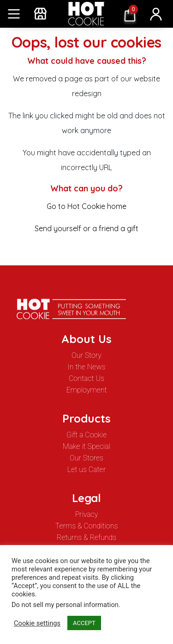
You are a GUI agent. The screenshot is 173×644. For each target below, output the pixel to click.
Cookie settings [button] (37, 623)
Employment (86, 390)
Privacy (87, 514)
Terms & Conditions (87, 526)
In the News (87, 367)
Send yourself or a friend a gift (86, 228)
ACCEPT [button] (84, 623)
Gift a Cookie (86, 435)
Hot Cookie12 (87, 14)
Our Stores (86, 458)
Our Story (86, 355)
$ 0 (128, 15)
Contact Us (86, 378)
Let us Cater (86, 469)
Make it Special (86, 446)
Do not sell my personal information (65, 605)
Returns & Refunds (87, 537)
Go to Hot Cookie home (86, 206)
